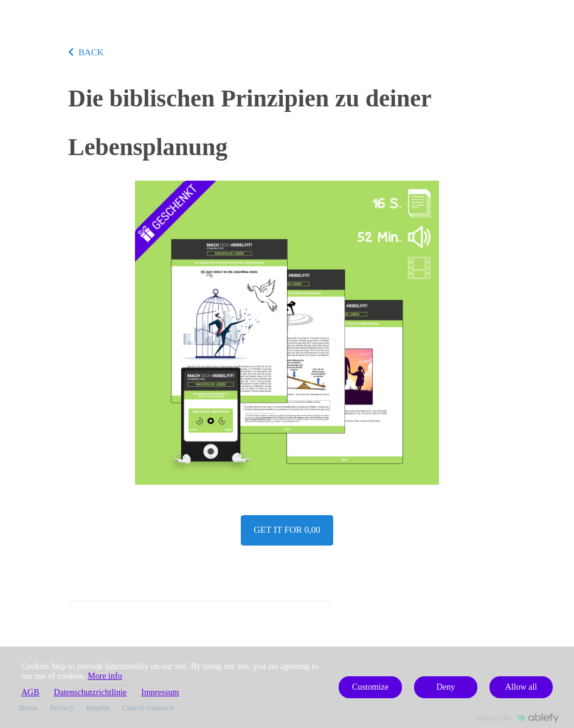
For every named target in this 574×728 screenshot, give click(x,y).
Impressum (160, 692)
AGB (30, 692)
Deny (446, 687)
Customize (370, 687)
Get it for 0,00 (287, 530)
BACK (86, 52)
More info (105, 676)
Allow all (521, 687)
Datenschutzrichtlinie (91, 692)
